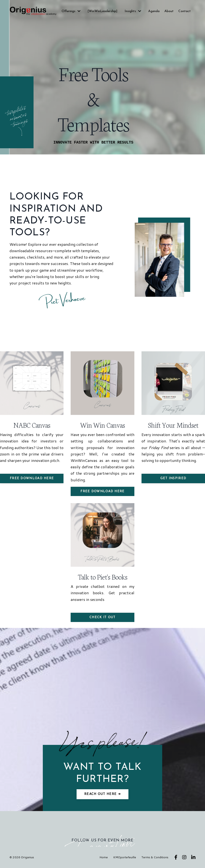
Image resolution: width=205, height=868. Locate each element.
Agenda (154, 11)
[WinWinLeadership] (102, 11)
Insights (133, 11)
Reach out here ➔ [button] (102, 794)
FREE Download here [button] (32, 478)
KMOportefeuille (125, 857)
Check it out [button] (102, 617)
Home (104, 857)
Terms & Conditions (155, 857)
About (169, 11)
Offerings (71, 11)
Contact (185, 11)
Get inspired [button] (173, 478)
